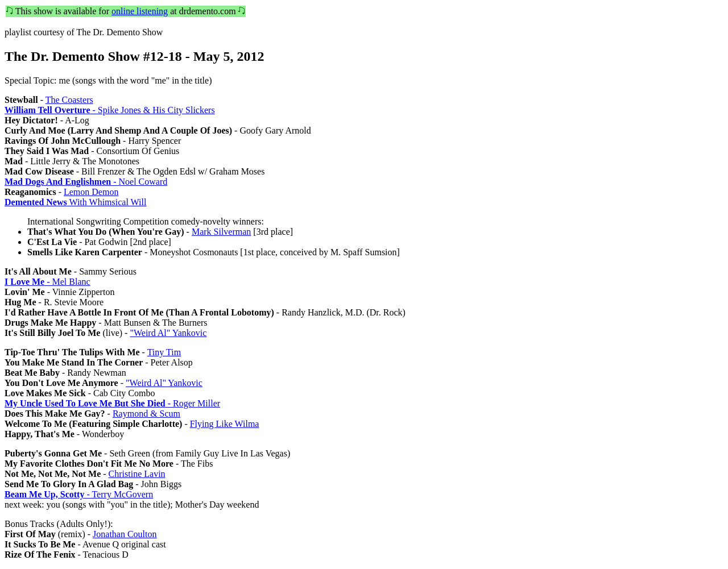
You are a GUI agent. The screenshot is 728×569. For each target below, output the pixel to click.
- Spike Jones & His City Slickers (110, 110)
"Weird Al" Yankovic (168, 333)
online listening (140, 11)
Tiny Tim (164, 352)
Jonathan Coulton (125, 534)
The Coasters (69, 100)
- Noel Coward (86, 182)
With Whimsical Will (75, 202)
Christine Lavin (137, 474)
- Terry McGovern (79, 494)
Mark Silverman (221, 232)
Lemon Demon (91, 192)
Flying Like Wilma (225, 424)
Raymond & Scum (146, 414)
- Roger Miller (112, 403)
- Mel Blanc (47, 282)
